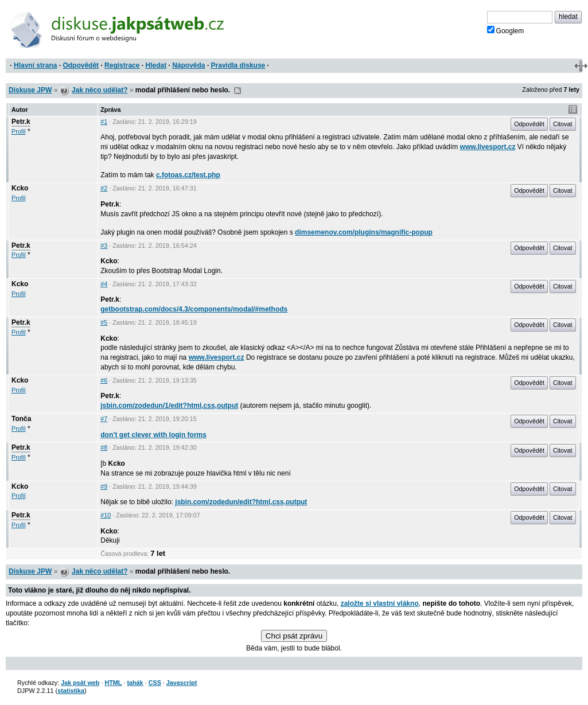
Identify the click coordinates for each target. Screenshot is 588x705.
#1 (104, 122)
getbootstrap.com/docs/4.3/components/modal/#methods (194, 309)
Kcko (20, 188)
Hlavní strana (35, 65)
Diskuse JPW (30, 90)
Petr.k (21, 122)
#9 (104, 486)
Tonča (21, 419)
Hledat (156, 65)
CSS (155, 683)
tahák (135, 683)
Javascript (182, 683)
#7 (104, 419)
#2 (104, 188)
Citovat (563, 124)
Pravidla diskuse (238, 65)
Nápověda (188, 65)
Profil (19, 131)
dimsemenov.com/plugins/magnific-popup (364, 232)
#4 (104, 284)
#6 (104, 380)
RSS (237, 91)
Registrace (122, 65)
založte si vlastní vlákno (380, 603)
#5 (104, 322)
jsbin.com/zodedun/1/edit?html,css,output (169, 406)
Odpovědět (81, 65)
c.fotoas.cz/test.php (188, 175)
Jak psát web (80, 683)
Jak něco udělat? (100, 90)
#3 (104, 246)
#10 (106, 515)
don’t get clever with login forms (153, 435)
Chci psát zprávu (294, 636)
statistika (71, 691)
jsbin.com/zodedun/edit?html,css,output (241, 502)
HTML (113, 683)
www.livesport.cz (488, 147)
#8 (104, 447)
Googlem (506, 30)
